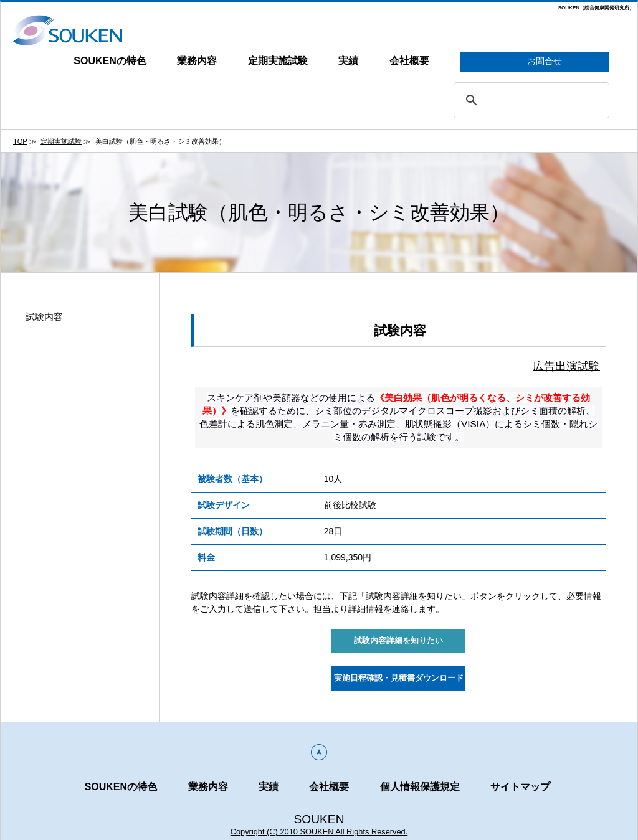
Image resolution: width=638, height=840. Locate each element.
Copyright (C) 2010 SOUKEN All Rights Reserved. (319, 832)
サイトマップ (520, 787)
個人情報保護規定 (420, 787)
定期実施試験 (278, 61)
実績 (348, 61)
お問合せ (535, 62)
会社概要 (409, 61)
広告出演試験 (566, 366)
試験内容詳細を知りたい (398, 641)
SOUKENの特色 (110, 61)
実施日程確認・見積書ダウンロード (399, 678)
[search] (530, 100)
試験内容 (44, 317)
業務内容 (197, 61)
